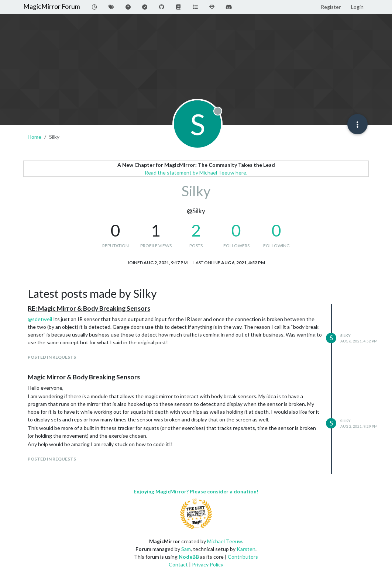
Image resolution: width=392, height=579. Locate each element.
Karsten (246, 549)
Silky (345, 335)
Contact (178, 564)
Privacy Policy (208, 564)
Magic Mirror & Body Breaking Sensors (84, 377)
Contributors (243, 557)
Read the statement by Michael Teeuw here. (196, 173)
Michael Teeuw (225, 541)
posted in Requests (52, 357)
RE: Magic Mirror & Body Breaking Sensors (89, 308)
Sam (186, 549)
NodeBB (189, 557)
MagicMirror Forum (52, 6)
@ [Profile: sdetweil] (40, 319)
